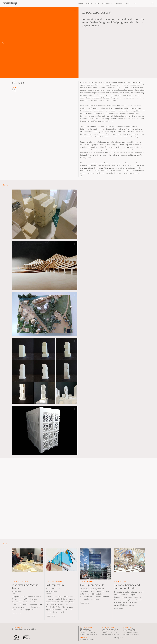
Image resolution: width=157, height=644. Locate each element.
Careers (135, 3)
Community (119, 3)
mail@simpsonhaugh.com (89, 634)
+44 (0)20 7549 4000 (132, 633)
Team (128, 3)
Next (73, 42)
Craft (14, 89)
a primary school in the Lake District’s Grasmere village (105, 134)
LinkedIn (85, 639)
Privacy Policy (119, 638)
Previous (5, 42)
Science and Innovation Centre (98, 113)
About (97, 3)
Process (15, 91)
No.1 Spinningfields (101, 95)
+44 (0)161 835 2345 (89, 633)
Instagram (92, 639)
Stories (81, 3)
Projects (89, 3)
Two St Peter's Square (124, 152)
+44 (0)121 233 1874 (110, 633)
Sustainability (107, 3)
